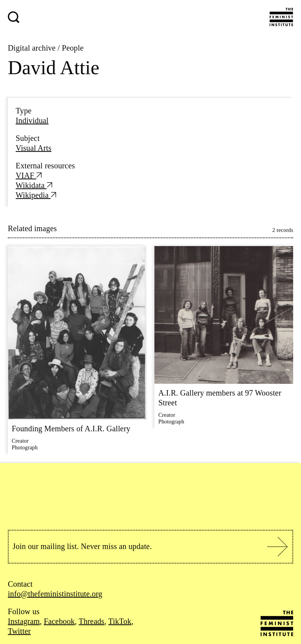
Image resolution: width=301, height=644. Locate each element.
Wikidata (34, 185)
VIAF (29, 175)
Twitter (19, 631)
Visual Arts (34, 148)
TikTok (120, 621)
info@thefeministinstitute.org (55, 594)
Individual (32, 120)
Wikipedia (36, 195)
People (73, 48)
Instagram (24, 621)
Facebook (59, 621)
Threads (92, 621)
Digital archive (32, 48)
